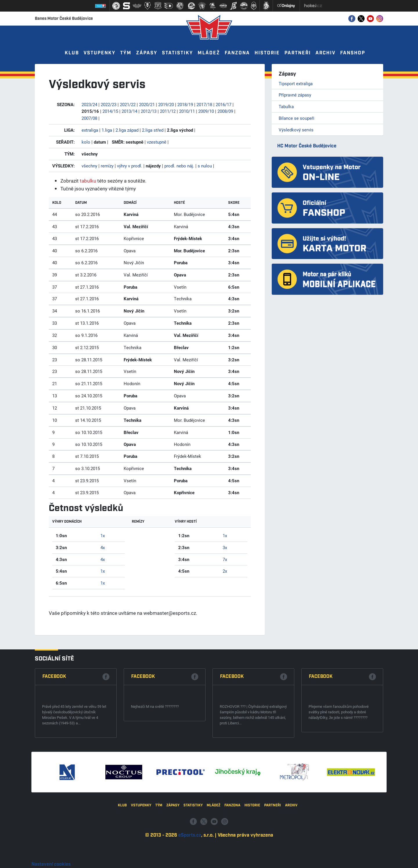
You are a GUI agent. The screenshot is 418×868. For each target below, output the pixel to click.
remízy (107, 166)
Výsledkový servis (296, 130)
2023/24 (89, 104)
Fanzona (237, 53)
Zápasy (147, 53)
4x (103, 547)
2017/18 (204, 104)
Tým (126, 53)
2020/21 (147, 104)
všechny (89, 166)
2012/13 (149, 111)
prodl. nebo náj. (179, 166)
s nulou (205, 166)
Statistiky (178, 53)
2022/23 (109, 104)
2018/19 (185, 104)
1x (103, 535)
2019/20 (166, 104)
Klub (72, 53)
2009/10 (206, 111)
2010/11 (187, 111)
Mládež (209, 53)
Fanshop (353, 53)
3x (225, 547)
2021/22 (128, 104)
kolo (86, 142)
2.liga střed (153, 130)
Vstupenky (100, 53)
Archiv (326, 53)
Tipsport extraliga (296, 83)
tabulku (88, 181)
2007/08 (89, 118)
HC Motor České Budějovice (307, 146)
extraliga (90, 130)
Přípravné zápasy (295, 95)
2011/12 (168, 111)
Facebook (54, 763)
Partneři (298, 53)
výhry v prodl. (130, 166)
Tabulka (286, 106)
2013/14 (129, 111)
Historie (267, 53)
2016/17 (224, 104)
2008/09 (225, 111)
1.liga (107, 130)
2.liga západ (127, 130)
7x (225, 559)
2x (225, 571)
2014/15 (110, 111)
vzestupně (157, 142)
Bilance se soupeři (297, 118)
